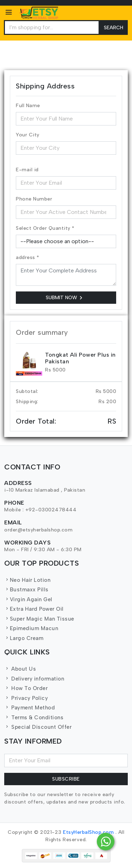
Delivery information (34, 679)
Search (114, 28)
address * (28, 257)
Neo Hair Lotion (27, 580)
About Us (20, 669)
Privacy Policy (26, 698)
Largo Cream (24, 638)
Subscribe (66, 779)
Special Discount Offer (38, 727)
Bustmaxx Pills (26, 590)
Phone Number (34, 199)
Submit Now (65, 298)
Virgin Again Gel (28, 599)
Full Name (28, 106)
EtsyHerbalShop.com (88, 832)
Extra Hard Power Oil (34, 609)
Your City (28, 135)
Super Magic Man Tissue (39, 619)
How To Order (26, 688)
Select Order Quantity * (45, 228)
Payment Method (30, 708)
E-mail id (27, 170)
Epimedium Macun (31, 628)
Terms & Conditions (34, 718)
